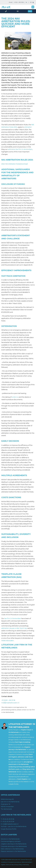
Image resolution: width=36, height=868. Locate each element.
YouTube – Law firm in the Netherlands (14, 826)
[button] (33, 7)
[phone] (6, 11)
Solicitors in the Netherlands (10, 839)
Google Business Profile (9, 829)
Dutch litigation (22, 779)
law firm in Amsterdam (13, 618)
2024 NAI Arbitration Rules (11, 164)
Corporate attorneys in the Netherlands (14, 846)
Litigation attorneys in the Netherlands (14, 844)
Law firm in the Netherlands (10, 802)
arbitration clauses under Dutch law (14, 628)
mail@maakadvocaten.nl (10, 703)
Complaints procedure (14, 862)
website (26, 782)
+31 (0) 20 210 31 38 (8, 819)
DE (31, 2)
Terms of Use (10, 865)
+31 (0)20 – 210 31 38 (8, 700)
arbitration (28, 127)
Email (11, 2)
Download (24, 164)
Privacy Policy (18, 865)
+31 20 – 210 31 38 (19, 2)
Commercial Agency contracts (11, 841)
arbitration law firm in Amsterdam (20, 149)
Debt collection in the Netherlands (12, 849)
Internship (26, 865)
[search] (33, 2)
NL (26, 2)
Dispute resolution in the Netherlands (13, 851)
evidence (15, 397)
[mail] (18, 11)
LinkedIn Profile (13, 784)
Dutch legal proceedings (23, 742)
